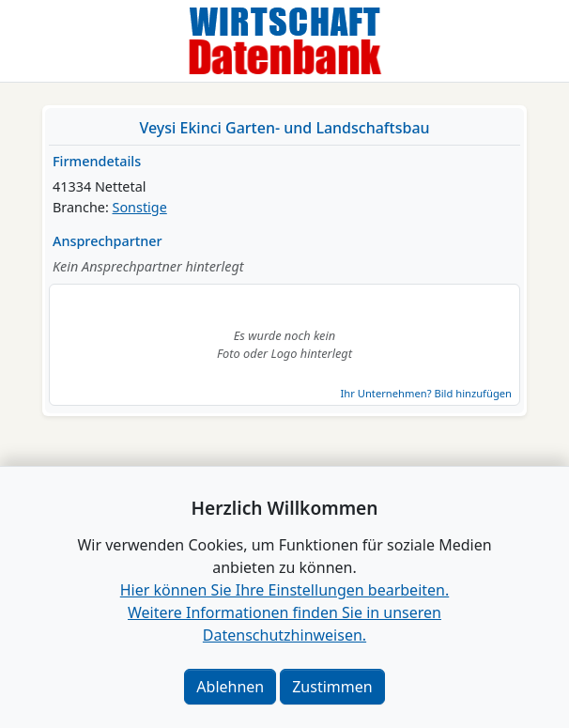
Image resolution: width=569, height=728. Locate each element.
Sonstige (140, 207)
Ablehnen (230, 687)
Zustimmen (332, 687)
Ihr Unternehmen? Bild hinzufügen (426, 393)
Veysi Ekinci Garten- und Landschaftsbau (284, 128)
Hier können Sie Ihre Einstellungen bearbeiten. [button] (284, 590)
